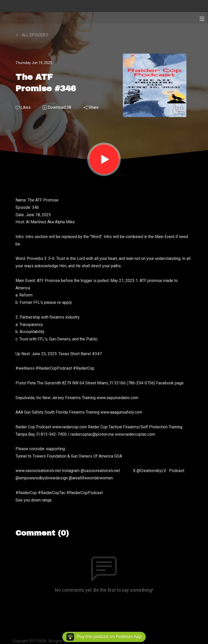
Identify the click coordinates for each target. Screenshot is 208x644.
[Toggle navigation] (202, 19)
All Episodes (32, 35)
